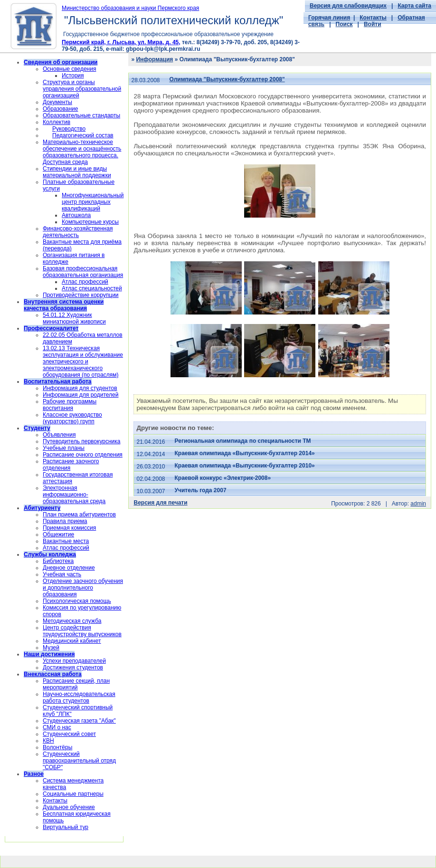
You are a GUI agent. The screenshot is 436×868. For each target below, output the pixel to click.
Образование (60, 109)
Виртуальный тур (66, 827)
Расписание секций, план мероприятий (76, 684)
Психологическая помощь (77, 601)
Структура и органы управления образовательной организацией (82, 89)
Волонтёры (57, 747)
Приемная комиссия (69, 528)
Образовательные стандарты (81, 115)
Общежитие (58, 534)
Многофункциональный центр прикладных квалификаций (93, 202)
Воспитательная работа (58, 382)
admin (418, 504)
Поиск (344, 24)
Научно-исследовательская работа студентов (79, 697)
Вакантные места (66, 541)
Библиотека (58, 561)
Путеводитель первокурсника (81, 441)
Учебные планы (64, 448)
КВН (48, 741)
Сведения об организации (61, 62)
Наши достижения (49, 654)
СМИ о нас (57, 727)
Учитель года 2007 (201, 490)
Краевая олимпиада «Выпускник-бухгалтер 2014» (245, 453)
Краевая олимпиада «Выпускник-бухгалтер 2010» (245, 466)
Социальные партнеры (73, 794)
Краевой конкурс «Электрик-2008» (223, 478)
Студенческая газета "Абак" (79, 721)
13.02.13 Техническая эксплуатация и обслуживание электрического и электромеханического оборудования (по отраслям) (83, 362)
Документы (57, 102)
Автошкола (76, 215)
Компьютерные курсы (90, 222)
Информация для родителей (81, 395)
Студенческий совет (69, 734)
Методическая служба (72, 621)
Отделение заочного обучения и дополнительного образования (83, 588)
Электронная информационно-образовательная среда (74, 495)
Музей (51, 648)
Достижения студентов (73, 668)
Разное (34, 774)
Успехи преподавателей (74, 661)
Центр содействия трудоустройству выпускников (82, 631)
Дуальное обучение (69, 807)
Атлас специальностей (92, 288)
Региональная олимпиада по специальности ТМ (243, 441)
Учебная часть (62, 574)
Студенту (37, 428)
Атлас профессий (85, 282)
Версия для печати (160, 503)
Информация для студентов (80, 388)
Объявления (59, 435)
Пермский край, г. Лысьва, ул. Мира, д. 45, (121, 42)
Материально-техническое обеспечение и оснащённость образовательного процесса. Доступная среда (82, 152)
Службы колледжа (50, 554)
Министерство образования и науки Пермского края (130, 8)
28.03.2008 (145, 80)
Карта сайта (414, 6)
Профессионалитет (51, 328)
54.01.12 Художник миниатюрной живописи (74, 318)
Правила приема (65, 521)
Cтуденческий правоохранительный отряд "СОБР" (79, 761)
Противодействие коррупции (81, 295)
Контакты (373, 18)
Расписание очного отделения (83, 455)
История (73, 76)
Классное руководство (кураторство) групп (72, 418)
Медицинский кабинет (72, 641)
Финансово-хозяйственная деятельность (78, 232)
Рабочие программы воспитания (70, 405)
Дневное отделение (69, 568)
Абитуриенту (42, 508)
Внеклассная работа (53, 674)
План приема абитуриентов (79, 515)
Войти (373, 24)
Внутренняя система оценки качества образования (64, 305)
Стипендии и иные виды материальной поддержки (77, 172)
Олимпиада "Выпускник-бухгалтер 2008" (227, 79)
